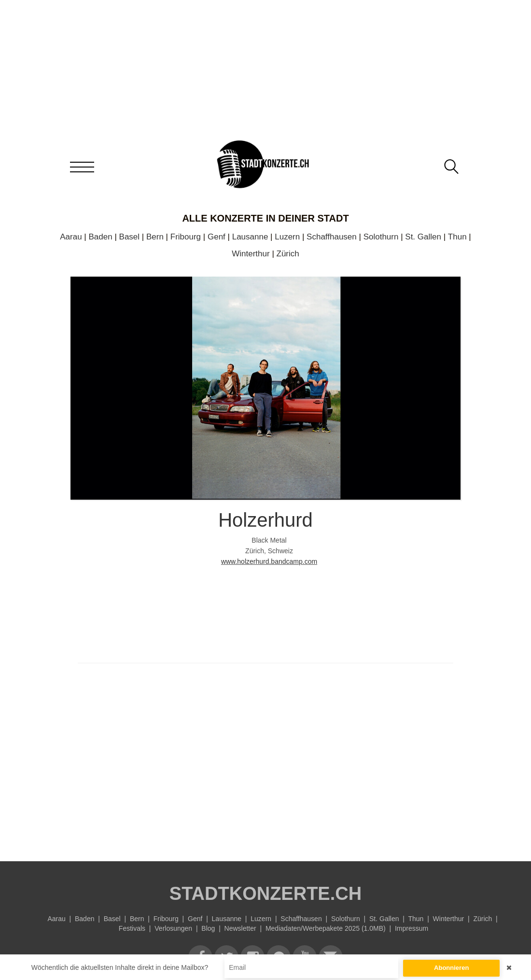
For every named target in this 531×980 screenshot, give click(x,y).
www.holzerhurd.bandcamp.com (269, 561)
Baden (101, 237)
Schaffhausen (332, 237)
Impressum (412, 928)
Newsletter (240, 928)
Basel (130, 237)
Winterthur (251, 254)
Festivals (132, 928)
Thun (457, 237)
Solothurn (381, 237)
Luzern (287, 237)
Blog (208, 928)
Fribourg (186, 237)
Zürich (288, 254)
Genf (217, 237)
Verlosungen (173, 928)
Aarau (71, 237)
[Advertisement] (265, 760)
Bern (155, 237)
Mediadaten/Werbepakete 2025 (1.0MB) (326, 928)
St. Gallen (423, 237)
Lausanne (250, 237)
